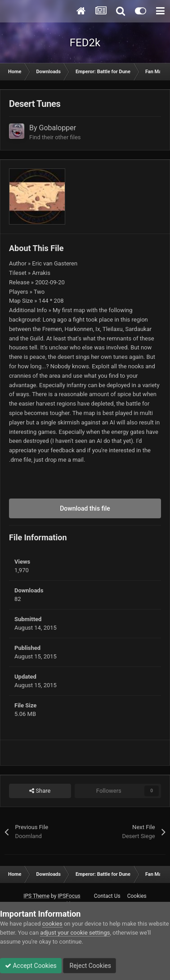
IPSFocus (69, 896)
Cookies (137, 896)
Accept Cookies (31, 966)
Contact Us (107, 896)
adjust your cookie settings (75, 933)
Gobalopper (58, 128)
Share (40, 791)
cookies (52, 924)
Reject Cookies (89, 966)
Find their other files (55, 137)
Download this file (85, 508)
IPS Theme (36, 896)
